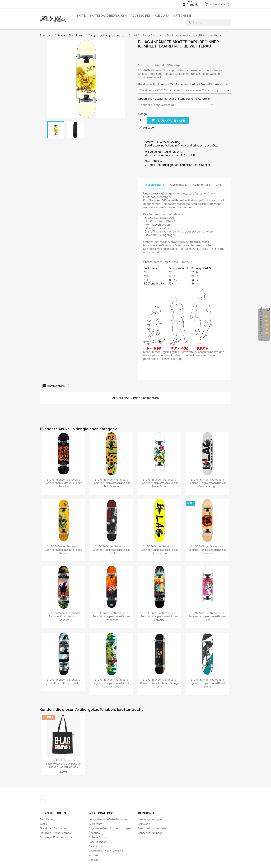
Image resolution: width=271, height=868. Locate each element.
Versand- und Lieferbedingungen (109, 819)
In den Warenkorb (168, 121)
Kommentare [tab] (201, 185)
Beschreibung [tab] (155, 185)
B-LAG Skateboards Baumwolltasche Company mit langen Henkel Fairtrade (64, 764)
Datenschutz (97, 846)
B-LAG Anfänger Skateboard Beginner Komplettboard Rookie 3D (64, 681)
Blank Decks (47, 819)
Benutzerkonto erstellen (153, 828)
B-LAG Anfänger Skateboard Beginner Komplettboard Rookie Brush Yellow (160, 550)
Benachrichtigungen (150, 833)
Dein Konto (147, 813)
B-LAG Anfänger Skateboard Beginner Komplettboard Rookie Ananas (207, 550)
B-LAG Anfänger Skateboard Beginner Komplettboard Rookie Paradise (160, 616)
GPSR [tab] (219, 185)
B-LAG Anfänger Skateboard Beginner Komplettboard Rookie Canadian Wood (111, 683)
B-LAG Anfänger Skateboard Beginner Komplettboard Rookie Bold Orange (111, 483)
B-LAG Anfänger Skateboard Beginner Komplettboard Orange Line (160, 683)
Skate (81, 16)
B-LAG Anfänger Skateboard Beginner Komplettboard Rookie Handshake (111, 616)
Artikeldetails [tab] (179, 185)
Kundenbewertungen (261, 324)
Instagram (43, 798)
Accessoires (141, 16)
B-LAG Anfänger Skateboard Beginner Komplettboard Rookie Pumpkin (64, 483)
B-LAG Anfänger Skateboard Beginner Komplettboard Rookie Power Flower (160, 483)
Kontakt (94, 855)
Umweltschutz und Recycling (106, 851)
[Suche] (209, 22)
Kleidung (162, 16)
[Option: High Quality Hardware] (177, 105)
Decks (43, 824)
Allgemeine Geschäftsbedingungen (110, 828)
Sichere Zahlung (99, 837)
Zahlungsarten (98, 842)
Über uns (94, 833)
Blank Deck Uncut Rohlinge (55, 833)
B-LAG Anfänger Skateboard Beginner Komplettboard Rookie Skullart (64, 550)
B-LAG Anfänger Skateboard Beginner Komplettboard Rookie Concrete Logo (207, 483)
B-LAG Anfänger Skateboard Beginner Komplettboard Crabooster (64, 616)
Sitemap (94, 860)
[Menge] (142, 121)
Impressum (95, 824)
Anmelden (144, 824)
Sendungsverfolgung (151, 819)
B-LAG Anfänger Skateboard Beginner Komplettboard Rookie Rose (207, 616)
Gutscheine (182, 16)
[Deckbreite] (185, 90)
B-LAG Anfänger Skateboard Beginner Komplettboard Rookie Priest (111, 550)
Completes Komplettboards (56, 837)
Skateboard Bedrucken (108, 16)
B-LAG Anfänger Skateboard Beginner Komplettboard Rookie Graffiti (207, 683)
